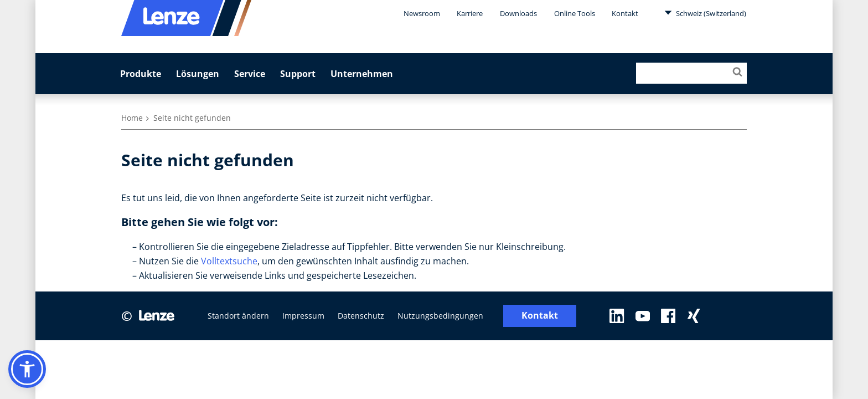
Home (132, 118)
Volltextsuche (229, 261)
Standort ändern (238, 316)
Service (250, 74)
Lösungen (198, 74)
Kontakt (625, 13)
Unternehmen (362, 74)
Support (298, 74)
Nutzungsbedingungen (440, 316)
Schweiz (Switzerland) (705, 13)
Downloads (518, 13)
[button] (27, 369)
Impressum (303, 316)
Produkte (141, 74)
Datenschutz (361, 316)
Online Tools (575, 13)
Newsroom (422, 13)
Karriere (470, 13)
